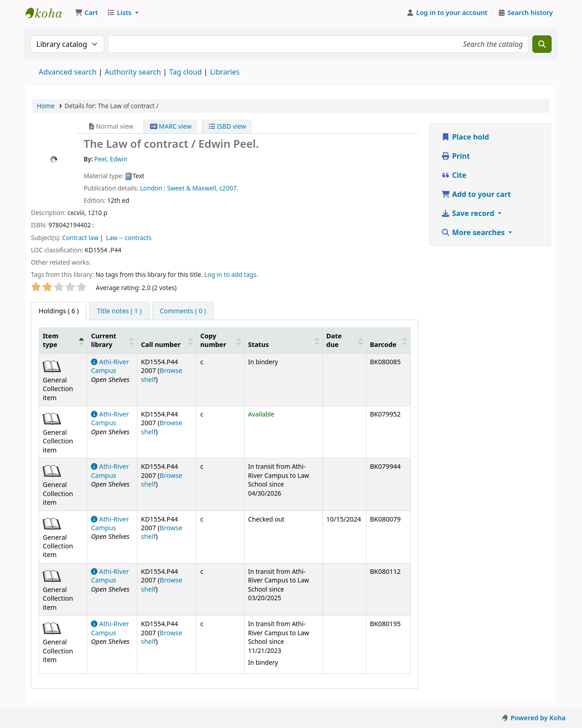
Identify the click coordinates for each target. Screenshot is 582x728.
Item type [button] (50, 340)
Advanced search (68, 72)
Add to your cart (476, 194)
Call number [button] (161, 344)
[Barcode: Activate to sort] (388, 340)
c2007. (229, 188)
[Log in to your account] (447, 13)
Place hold (465, 137)
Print (455, 156)
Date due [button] (334, 340)
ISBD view (227, 126)
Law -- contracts (129, 238)
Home (46, 106)
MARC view (171, 126)
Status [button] (259, 344)
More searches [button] (474, 232)
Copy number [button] (213, 340)
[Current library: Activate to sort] (112, 340)
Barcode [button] (383, 344)
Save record (469, 213)
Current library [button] (103, 340)
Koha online (48, 13)
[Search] (542, 44)
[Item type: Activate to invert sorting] (63, 340)
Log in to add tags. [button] (231, 274)
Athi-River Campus (110, 366)
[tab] (119, 311)
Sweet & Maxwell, (192, 188)
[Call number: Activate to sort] (167, 340)
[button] (86, 13)
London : (153, 188)
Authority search (133, 72)
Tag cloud (186, 72)
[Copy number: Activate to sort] (220, 340)
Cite (454, 175)
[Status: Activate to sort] (283, 340)
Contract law (80, 238)
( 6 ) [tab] (59, 311)
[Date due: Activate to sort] (344, 340)
